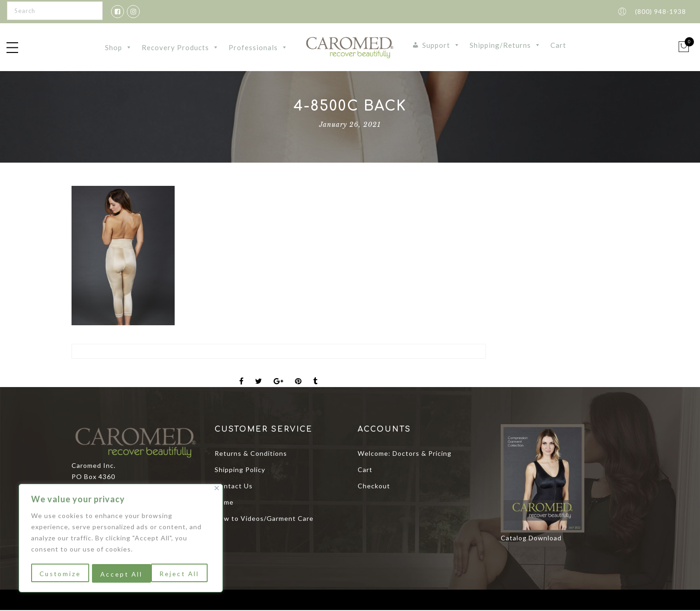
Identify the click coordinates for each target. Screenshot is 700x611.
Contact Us (234, 487)
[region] (121, 539)
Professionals (258, 48)
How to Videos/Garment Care (264, 519)
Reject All (120, 574)
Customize (60, 574)
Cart (558, 46)
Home (224, 503)
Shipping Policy (240, 470)
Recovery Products (180, 48)
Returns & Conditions (251, 454)
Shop (119, 48)
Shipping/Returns (505, 46)
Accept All (181, 574)
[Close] (217, 490)
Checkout (374, 487)
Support (441, 46)
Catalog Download (531, 539)
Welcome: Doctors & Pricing (405, 454)
